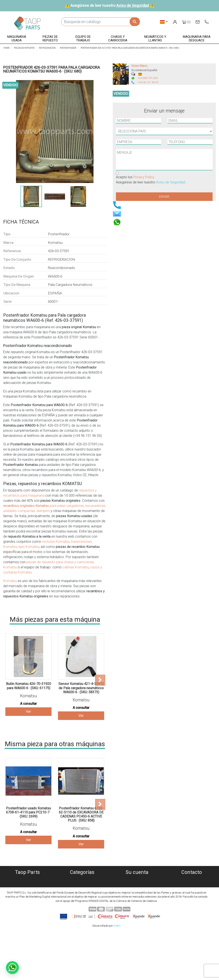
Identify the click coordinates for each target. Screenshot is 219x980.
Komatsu (10, 581)
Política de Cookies (27, 884)
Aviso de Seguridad (133, 5)
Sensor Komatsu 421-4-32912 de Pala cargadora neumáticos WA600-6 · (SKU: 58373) (81, 688)
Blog (27, 915)
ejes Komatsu (29, 547)
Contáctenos (27, 910)
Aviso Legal (27, 895)
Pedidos (137, 884)
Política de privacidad (27, 890)
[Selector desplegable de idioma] (164, 22)
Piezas (82, 890)
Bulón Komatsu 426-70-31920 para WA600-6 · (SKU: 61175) (29, 686)
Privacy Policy (144, 177)
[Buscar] (100, 22)
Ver (28, 712)
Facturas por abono (137, 890)
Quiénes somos (27, 879)
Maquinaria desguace (82, 884)
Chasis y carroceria (82, 900)
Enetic (117, 973)
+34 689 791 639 (148, 78)
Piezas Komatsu (82, 910)
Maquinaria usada (82, 879)
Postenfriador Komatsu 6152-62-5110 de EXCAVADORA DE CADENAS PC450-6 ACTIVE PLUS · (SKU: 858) (81, 814)
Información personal (137, 879)
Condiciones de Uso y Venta (27, 900)
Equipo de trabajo (82, 895)
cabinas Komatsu (76, 567)
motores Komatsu (56, 542)
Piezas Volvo (82, 915)
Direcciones (137, 895)
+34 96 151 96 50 (148, 82)
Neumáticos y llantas (82, 905)
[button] (17, 39)
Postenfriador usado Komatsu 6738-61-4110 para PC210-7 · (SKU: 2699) (28, 812)
